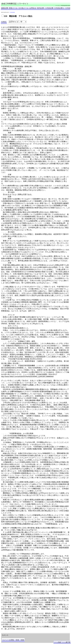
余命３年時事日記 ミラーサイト (23, 632)
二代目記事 (49, 8)
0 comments (12, 12)
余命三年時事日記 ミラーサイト (15, 4)
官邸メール (13, 8)
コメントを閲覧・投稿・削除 (13, 640)
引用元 (4, 22)
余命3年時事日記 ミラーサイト (37, 632)
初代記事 (41, 8)
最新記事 (5, 8)
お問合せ (33, 8)
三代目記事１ (59, 8)
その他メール (23, 8)
